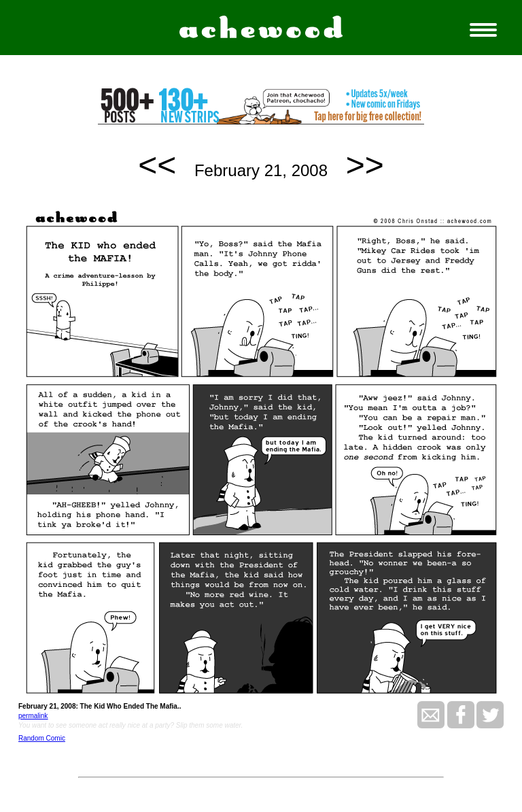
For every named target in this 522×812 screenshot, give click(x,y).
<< (157, 165)
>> (365, 165)
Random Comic (42, 738)
